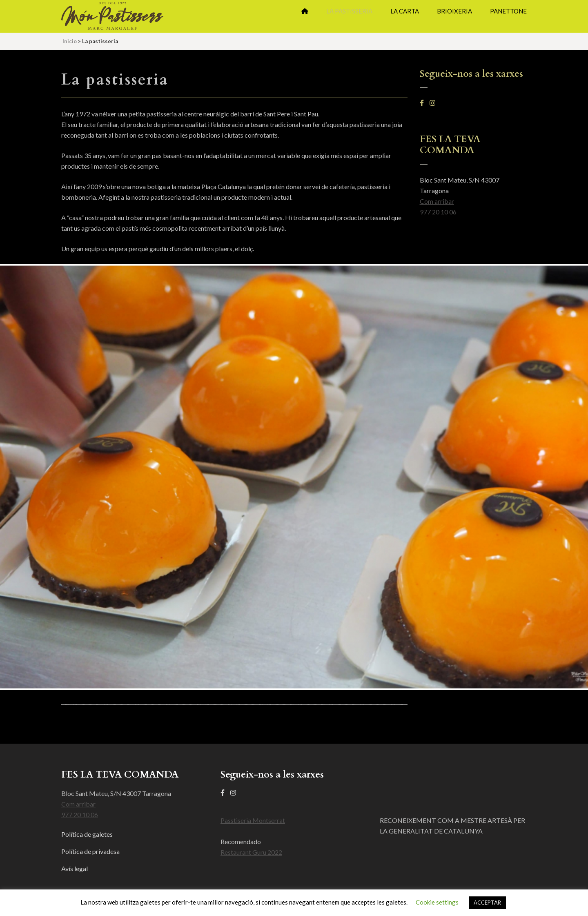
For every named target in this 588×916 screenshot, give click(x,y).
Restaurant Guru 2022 (251, 852)
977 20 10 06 (438, 212)
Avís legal (75, 868)
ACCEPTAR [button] (487, 903)
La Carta (405, 11)
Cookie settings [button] (437, 902)
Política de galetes (87, 834)
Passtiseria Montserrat (253, 820)
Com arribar (437, 201)
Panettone (508, 11)
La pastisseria (349, 11)
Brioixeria (454, 11)
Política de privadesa (90, 851)
